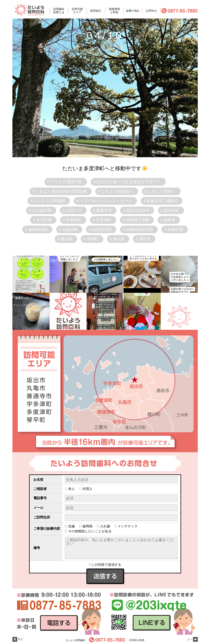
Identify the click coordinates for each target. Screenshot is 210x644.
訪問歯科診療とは (59, 11)
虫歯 (72, 526)
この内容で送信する (105, 565)
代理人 (87, 489)
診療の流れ (133, 11)
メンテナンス (128, 526)
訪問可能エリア (77, 11)
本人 (72, 489)
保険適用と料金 (114, 11)
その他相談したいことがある (90, 531)
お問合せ (151, 11)
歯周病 (87, 526)
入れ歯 (105, 526)
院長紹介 (96, 11)
